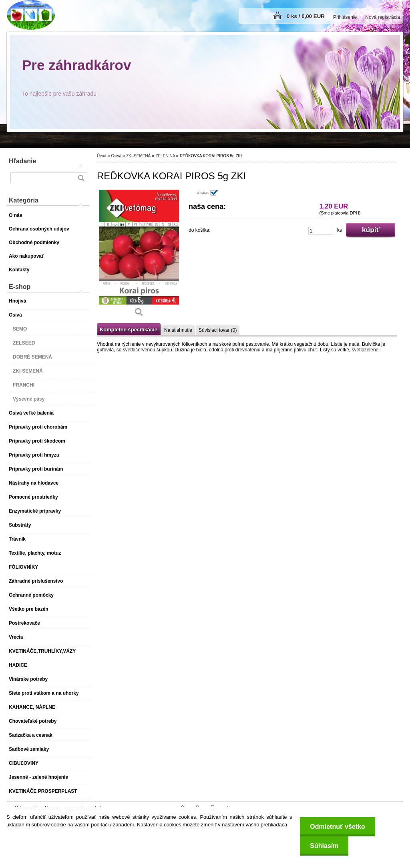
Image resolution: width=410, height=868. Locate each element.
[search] (81, 178)
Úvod (101, 156)
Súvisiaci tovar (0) (218, 330)
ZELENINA (165, 156)
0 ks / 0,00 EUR (306, 16)
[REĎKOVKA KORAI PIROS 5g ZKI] (139, 256)
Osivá (117, 156)
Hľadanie (22, 161)
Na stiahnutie (178, 330)
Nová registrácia (383, 17)
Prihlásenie (345, 17)
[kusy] (321, 231)
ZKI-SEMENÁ (138, 156)
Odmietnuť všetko (337, 827)
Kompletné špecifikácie (129, 330)
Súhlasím (324, 846)
